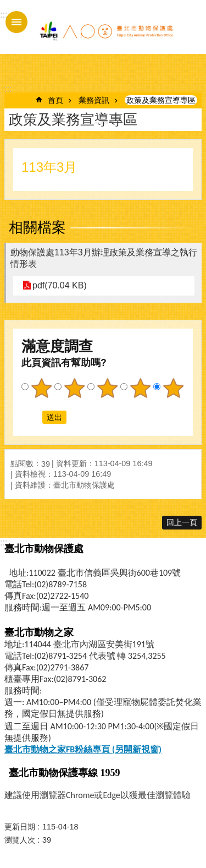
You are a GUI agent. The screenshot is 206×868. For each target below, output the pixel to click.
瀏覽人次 (20, 840)
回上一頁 (182, 522)
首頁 (55, 100)
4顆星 (140, 388)
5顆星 (173, 388)
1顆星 (41, 388)
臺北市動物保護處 (106, 32)
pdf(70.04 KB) (60, 285)
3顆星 (107, 388)
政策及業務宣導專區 (161, 100)
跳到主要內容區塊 (6, 6)
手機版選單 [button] (16, 22)
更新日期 (20, 827)
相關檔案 (37, 227)
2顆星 (74, 388)
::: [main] (8, 89)
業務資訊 (94, 100)
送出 (32, 417)
